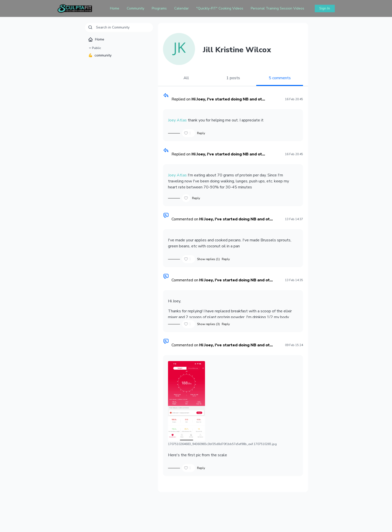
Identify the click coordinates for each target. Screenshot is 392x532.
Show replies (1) (208, 259)
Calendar (181, 8)
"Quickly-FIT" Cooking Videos (220, 8)
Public (94, 48)
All (186, 78)
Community (135, 8)
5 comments (280, 78)
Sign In (325, 8)
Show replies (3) (208, 324)
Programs (159, 8)
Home (115, 8)
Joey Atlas (177, 120)
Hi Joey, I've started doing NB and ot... (228, 99)
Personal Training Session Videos (277, 8)
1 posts (233, 78)
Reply (201, 133)
